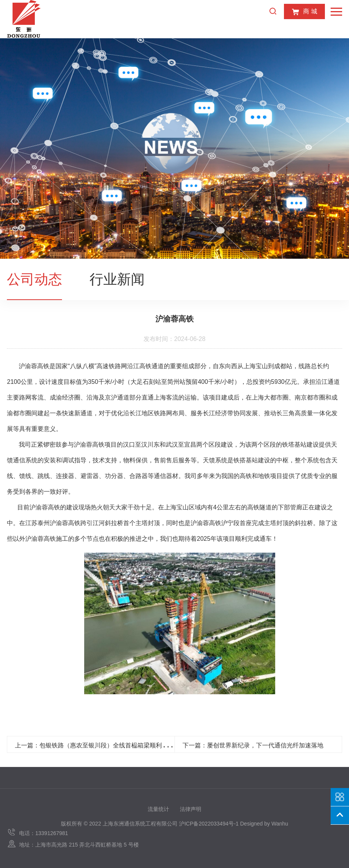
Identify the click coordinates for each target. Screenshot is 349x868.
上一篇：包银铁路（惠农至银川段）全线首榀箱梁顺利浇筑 (95, 745)
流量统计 (158, 809)
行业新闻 (117, 279)
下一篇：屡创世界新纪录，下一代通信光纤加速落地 (253, 745)
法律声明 (191, 809)
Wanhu (280, 824)
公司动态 (34, 279)
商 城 (304, 12)
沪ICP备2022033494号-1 (209, 824)
